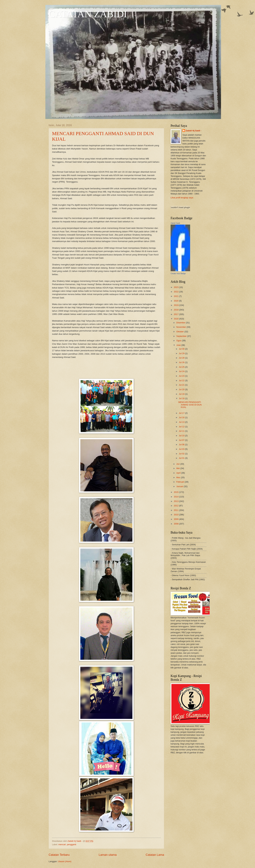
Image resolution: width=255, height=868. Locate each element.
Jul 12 (182, 427)
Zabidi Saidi (175, 223)
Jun (178, 464)
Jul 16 (182, 417)
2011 (176, 510)
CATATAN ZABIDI (88, 14)
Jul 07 (182, 440)
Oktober (180, 332)
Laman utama (108, 855)
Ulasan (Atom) (65, 861)
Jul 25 (182, 367)
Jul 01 (182, 458)
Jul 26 (182, 362)
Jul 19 (182, 394)
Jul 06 (182, 445)
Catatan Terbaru (59, 855)
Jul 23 (182, 376)
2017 (176, 314)
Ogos (179, 341)
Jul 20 (182, 389)
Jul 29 (182, 353)
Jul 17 (182, 413)
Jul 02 (182, 454)
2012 (176, 506)
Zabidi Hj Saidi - (194, 131)
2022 (176, 292)
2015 (176, 492)
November (181, 327)
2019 (176, 305)
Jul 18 (182, 398)
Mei (178, 468)
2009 (176, 519)
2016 (176, 319)
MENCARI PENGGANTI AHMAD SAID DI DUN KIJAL (190, 405)
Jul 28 (182, 358)
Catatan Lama (155, 855)
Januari (180, 486)
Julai (179, 345)
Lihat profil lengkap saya (182, 198)
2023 (176, 287)
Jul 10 (182, 436)
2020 (176, 301)
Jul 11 (182, 431)
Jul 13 (182, 422)
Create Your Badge (178, 273)
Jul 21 (182, 385)
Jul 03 (182, 449)
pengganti (72, 844)
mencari (62, 844)
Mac (179, 477)
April (179, 473)
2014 (176, 497)
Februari (181, 482)
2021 (176, 296)
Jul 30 (182, 349)
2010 (176, 515)
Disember (181, 323)
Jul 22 (182, 380)
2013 (176, 501)
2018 (176, 310)
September (182, 336)
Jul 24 (182, 371)
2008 (176, 524)
